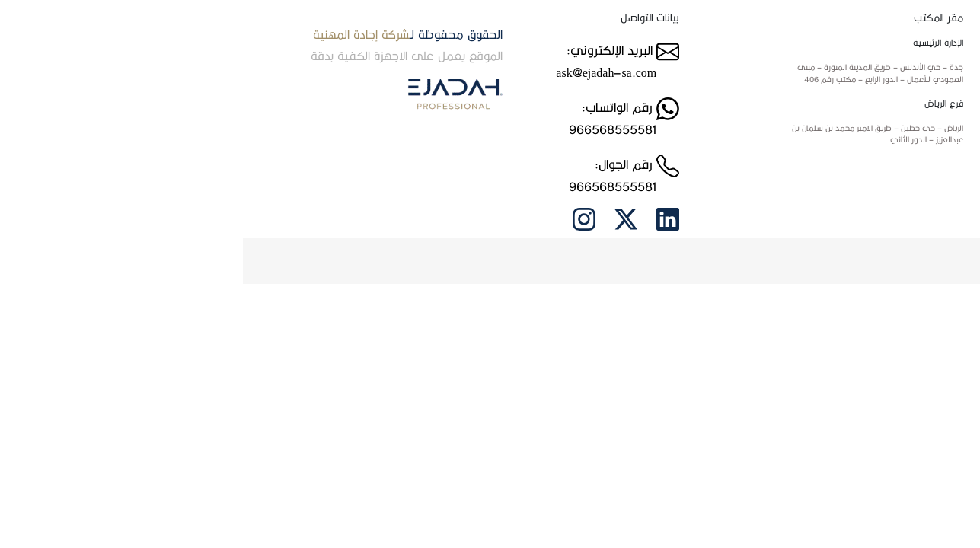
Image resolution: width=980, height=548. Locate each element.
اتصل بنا (863, 96)
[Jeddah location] (605, 73)
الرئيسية (863, 47)
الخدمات (863, 120)
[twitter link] (383, 217)
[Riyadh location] (605, 134)
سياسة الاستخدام (846, 193)
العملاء (865, 145)
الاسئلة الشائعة (851, 169)
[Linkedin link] (425, 217)
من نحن (863, 72)
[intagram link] (341, 217)
